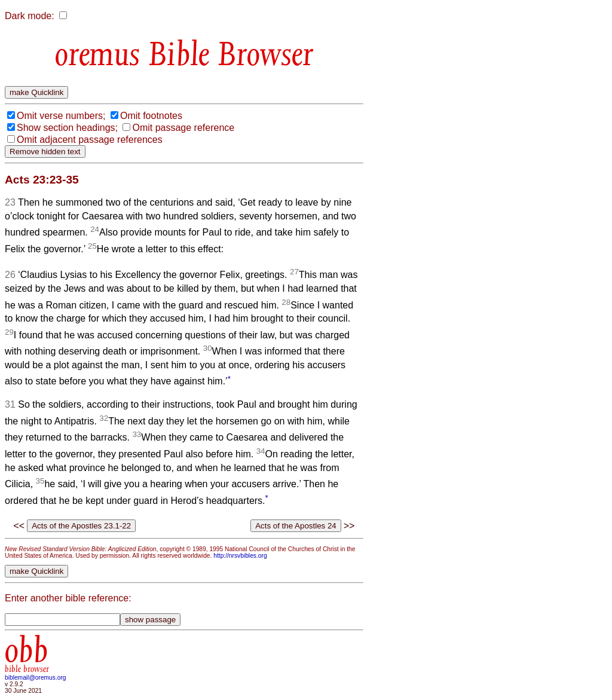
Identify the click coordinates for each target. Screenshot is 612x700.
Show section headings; (67, 128)
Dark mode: (30, 16)
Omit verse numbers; (61, 116)
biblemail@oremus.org (36, 678)
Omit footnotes (151, 116)
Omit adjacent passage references (90, 140)
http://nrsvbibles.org (240, 556)
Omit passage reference (183, 128)
